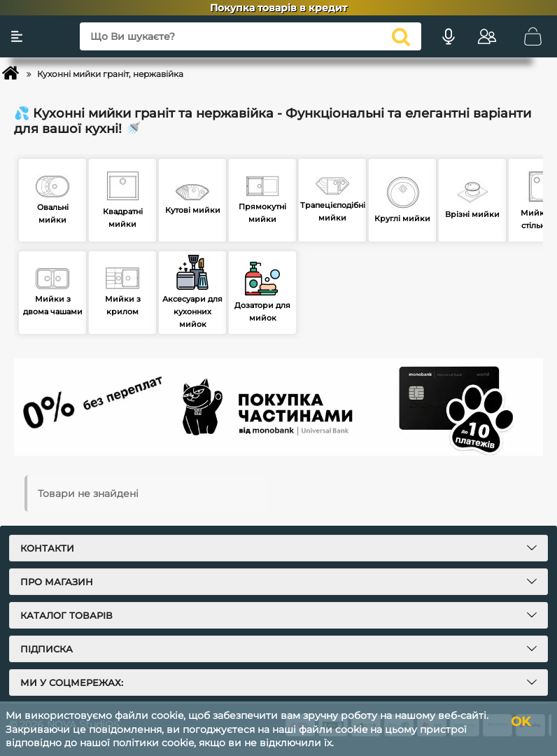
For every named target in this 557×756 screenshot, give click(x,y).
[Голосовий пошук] (449, 36)
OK (521, 722)
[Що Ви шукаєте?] (251, 36)
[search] (401, 36)
